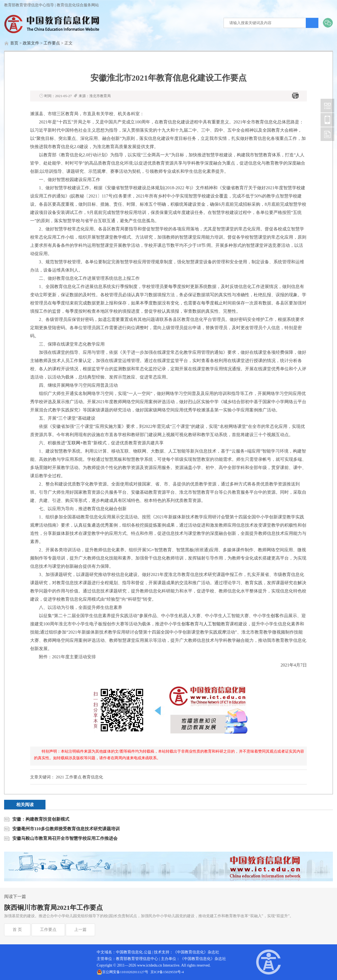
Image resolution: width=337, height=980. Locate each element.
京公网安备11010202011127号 (125, 972)
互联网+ (75, 443)
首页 (14, 43)
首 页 (17, 930)
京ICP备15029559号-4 (167, 972)
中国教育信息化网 (327, 106)
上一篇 (80, 930)
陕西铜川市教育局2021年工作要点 (53, 908)
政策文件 (31, 43)
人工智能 (212, 624)
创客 (275, 616)
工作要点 (52, 43)
